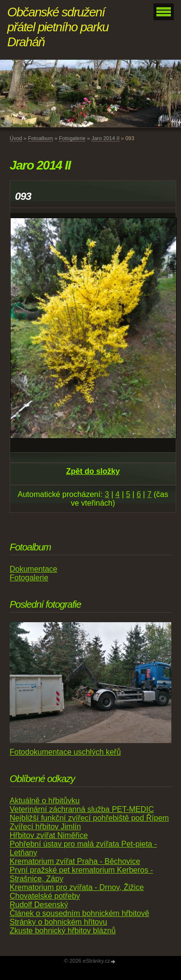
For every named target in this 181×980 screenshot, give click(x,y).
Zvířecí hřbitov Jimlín (45, 827)
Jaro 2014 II (105, 138)
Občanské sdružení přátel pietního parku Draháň (58, 27)
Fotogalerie (72, 138)
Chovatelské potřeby (45, 896)
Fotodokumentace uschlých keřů (65, 752)
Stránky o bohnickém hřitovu (58, 922)
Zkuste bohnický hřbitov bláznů (63, 931)
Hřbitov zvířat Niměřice (49, 835)
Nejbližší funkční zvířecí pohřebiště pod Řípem (89, 818)
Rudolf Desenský (39, 905)
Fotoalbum (41, 138)
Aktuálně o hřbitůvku (45, 801)
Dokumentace (34, 569)
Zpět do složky (93, 471)
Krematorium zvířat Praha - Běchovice (75, 861)
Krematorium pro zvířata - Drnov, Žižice (77, 887)
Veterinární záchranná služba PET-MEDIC (82, 809)
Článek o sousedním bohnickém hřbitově (79, 913)
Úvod (16, 138)
